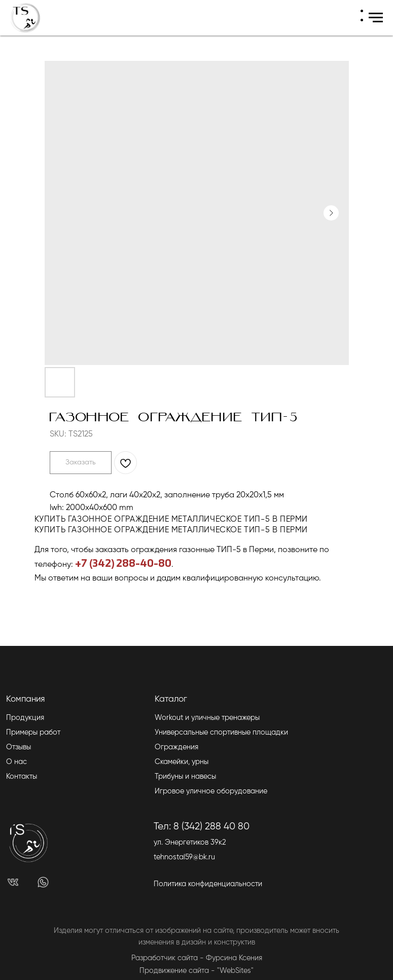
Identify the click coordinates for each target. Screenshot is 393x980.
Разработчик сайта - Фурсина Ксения (197, 958)
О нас (16, 762)
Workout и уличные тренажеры (207, 718)
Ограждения (176, 747)
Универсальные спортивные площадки (221, 733)
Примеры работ (33, 733)
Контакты (22, 777)
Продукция (25, 718)
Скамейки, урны (182, 762)
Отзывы (19, 747)
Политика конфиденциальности (208, 884)
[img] (13, 882)
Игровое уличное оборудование (211, 791)
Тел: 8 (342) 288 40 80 (202, 827)
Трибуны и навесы (185, 777)
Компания (25, 699)
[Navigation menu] (376, 18)
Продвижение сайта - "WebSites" (196, 971)
